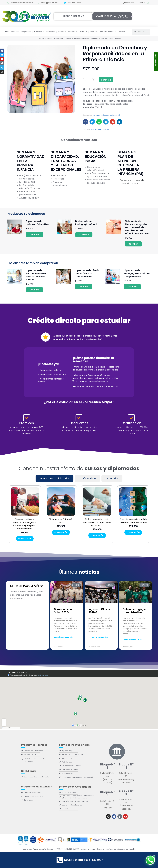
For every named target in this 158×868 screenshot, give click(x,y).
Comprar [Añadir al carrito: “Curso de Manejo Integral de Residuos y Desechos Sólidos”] (133, 532)
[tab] (54, 478)
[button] (85, 122)
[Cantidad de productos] (89, 80)
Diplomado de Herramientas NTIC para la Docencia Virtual (37, 275)
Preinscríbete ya (73, 16)
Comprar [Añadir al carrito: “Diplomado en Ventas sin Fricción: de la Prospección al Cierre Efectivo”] (97, 535)
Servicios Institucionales (74, 745)
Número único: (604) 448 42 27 (22, 3)
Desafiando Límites (74, 3)
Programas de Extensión (37, 787)
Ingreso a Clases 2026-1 (99, 611)
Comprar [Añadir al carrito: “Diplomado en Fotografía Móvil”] (61, 532)
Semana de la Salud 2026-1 (63, 611)
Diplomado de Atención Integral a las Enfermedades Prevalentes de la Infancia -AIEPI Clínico (137, 227)
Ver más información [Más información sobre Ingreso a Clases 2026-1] (98, 637)
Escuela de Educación (112, 115)
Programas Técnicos (34, 745)
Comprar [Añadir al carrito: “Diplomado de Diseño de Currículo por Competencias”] (84, 287)
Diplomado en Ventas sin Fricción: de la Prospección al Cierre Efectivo (97, 522)
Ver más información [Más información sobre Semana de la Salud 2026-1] (64, 637)
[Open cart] (132, 17)
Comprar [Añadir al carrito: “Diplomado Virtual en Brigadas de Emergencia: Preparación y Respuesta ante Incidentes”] (25, 539)
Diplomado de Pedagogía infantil (86, 223)
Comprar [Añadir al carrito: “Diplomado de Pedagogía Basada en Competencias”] (132, 287)
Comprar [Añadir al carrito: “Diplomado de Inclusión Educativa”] (35, 235)
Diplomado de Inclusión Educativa (37, 223)
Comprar (106, 80)
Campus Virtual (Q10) (112, 16)
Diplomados (98, 115)
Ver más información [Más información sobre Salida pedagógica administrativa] (132, 640)
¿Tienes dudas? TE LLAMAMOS (134, 3)
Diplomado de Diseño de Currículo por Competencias (87, 273)
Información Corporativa (75, 787)
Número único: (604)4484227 (80, 860)
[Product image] (15, 227)
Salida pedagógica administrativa (135, 611)
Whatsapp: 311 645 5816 (50, 3)
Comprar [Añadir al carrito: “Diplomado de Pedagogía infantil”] (84, 235)
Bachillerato (29, 771)
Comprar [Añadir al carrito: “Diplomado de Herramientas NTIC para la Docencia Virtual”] (35, 290)
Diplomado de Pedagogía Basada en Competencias (137, 273)
